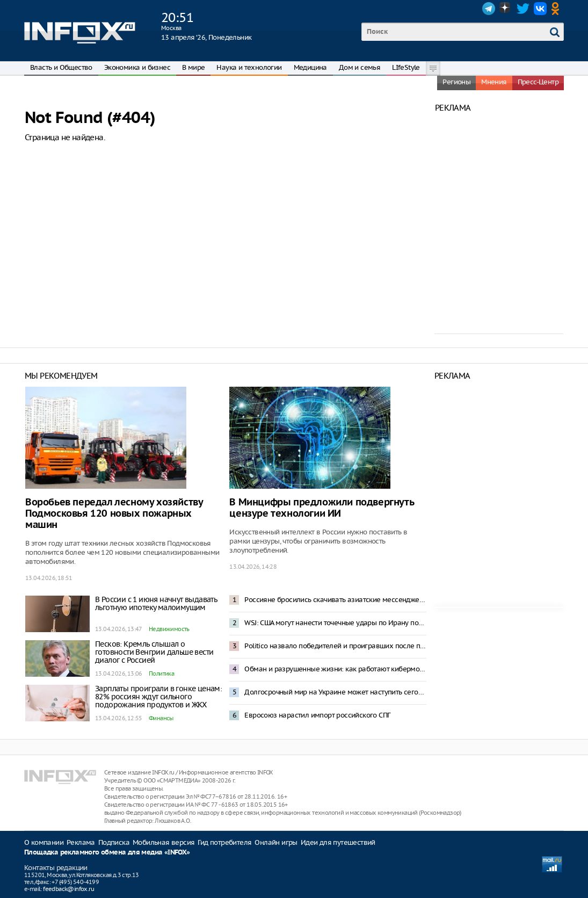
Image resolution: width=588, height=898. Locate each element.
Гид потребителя (224, 842)
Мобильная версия (164, 842)
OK (557, 9)
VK (540, 9)
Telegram (489, 9)
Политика (161, 674)
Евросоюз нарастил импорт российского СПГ (317, 715)
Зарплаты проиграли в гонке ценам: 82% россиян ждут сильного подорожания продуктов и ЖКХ (158, 697)
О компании (44, 842)
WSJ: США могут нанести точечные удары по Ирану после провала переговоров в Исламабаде (335, 623)
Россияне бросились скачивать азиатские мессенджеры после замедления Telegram (335, 600)
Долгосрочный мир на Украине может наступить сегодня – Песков (335, 692)
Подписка (114, 842)
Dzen (506, 9)
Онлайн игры (276, 842)
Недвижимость (169, 629)
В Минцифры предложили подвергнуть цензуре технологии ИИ (321, 508)
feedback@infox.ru (68, 889)
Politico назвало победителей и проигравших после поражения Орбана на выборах (335, 646)
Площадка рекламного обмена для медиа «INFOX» (107, 853)
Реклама (81, 842)
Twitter (523, 9)
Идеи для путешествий (338, 842)
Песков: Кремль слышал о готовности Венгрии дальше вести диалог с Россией (154, 652)
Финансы (161, 718)
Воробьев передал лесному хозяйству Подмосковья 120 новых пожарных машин (114, 514)
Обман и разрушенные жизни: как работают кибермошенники (335, 669)
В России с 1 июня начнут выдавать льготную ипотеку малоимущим (156, 603)
